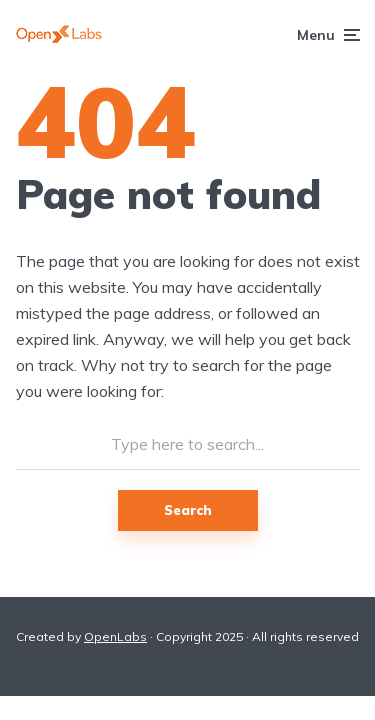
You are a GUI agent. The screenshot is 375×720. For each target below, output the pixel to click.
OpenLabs (115, 636)
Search (188, 510)
